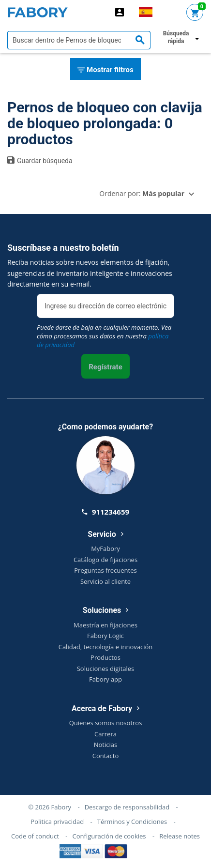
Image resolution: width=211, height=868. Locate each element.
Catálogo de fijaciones (105, 560)
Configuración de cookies (109, 836)
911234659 (105, 512)
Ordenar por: (142, 193)
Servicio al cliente (105, 581)
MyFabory (105, 548)
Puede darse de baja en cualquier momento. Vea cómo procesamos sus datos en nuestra (104, 336)
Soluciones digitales (106, 669)
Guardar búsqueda (40, 160)
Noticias (105, 745)
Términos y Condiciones (132, 822)
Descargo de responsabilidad (127, 807)
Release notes (180, 836)
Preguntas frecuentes (105, 570)
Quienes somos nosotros (106, 723)
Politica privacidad (57, 822)
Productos (105, 657)
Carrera (105, 734)
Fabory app (105, 679)
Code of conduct (35, 836)
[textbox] (79, 40)
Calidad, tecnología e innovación (106, 647)
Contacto (106, 756)
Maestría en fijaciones (105, 625)
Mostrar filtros (105, 70)
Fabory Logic (105, 636)
